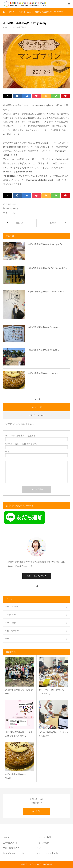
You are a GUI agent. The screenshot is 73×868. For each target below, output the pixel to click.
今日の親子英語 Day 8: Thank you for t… (47, 244)
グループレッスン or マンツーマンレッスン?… (53, 692)
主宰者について (12, 615)
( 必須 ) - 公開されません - (22, 444)
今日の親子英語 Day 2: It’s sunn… (44, 350)
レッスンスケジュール (13, 853)
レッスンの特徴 (12, 607)
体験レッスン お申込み (47, 853)
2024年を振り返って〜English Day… (19, 692)
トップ (6, 837)
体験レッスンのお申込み (37, 576)
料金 (7, 639)
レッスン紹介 (11, 623)
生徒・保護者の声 (12, 631)
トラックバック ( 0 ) (36, 415)
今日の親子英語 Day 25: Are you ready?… (48, 268)
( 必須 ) (20, 436)
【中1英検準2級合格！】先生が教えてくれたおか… (19, 734)
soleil (14, 204)
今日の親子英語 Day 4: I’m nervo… (44, 327)
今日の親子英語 (19, 27)
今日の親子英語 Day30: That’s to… (44, 373)
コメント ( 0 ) (36, 407)
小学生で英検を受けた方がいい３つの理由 (53, 734)
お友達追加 (37, 811)
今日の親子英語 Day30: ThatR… (16, 776)
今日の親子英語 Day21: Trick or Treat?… (47, 292)
